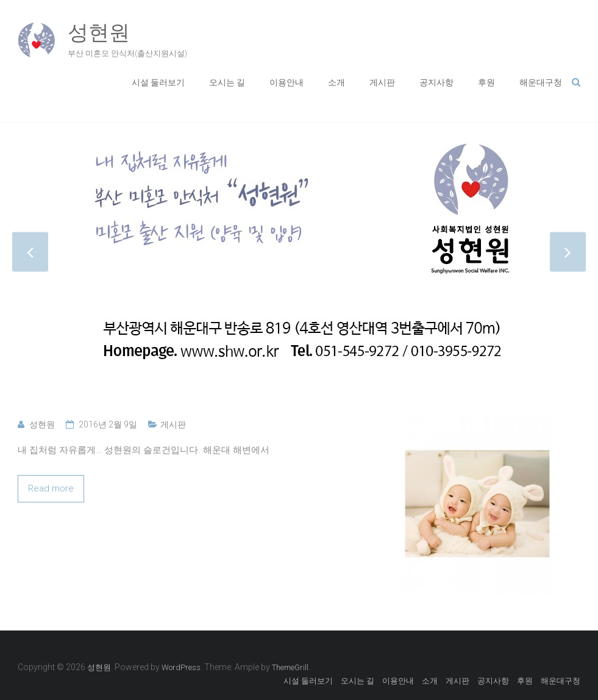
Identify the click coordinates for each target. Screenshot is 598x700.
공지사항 (436, 82)
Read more (51, 488)
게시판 (382, 82)
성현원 (99, 32)
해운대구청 (541, 82)
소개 (336, 82)
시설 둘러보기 (158, 82)
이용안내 (287, 82)
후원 (486, 82)
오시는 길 (227, 82)
